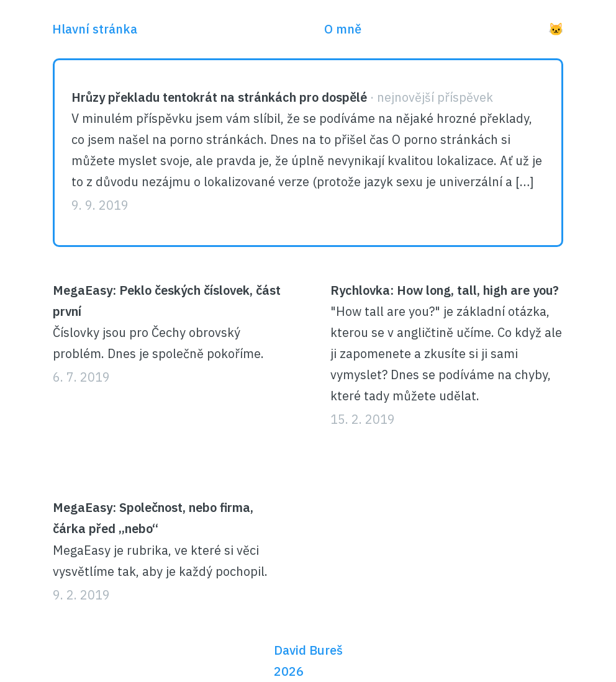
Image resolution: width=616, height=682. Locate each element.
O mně (343, 29)
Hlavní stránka (95, 29)
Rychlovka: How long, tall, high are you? (445, 290)
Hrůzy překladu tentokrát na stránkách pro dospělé (219, 97)
